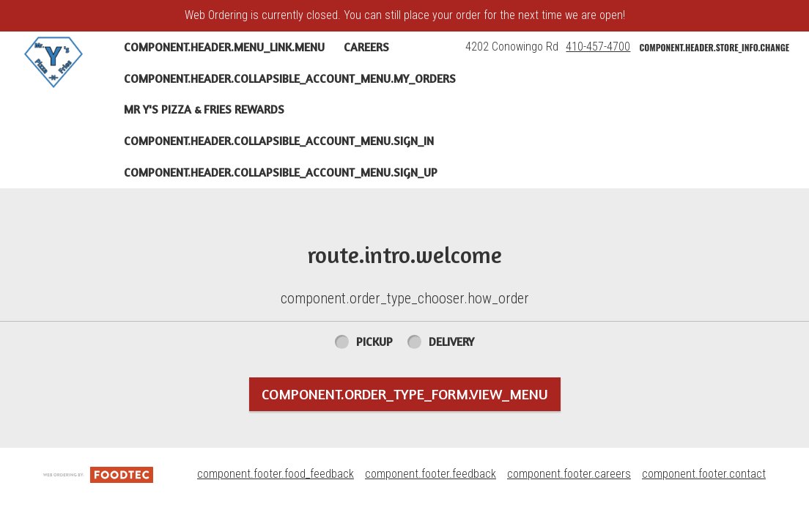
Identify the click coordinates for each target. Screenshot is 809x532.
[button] (53, 62)
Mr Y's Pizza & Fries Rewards (204, 109)
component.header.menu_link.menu (224, 47)
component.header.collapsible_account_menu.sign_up (281, 172)
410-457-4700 (598, 47)
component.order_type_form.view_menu (405, 394)
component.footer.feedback (431, 474)
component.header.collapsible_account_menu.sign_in (279, 141)
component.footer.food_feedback (276, 474)
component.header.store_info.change (714, 47)
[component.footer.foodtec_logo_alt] (98, 474)
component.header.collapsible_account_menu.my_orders (290, 78)
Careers (366, 47)
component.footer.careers (569, 474)
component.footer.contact (704, 474)
